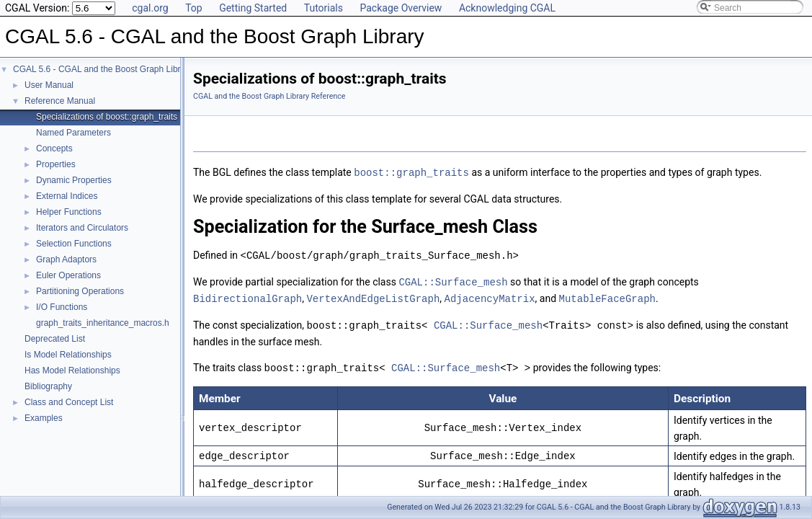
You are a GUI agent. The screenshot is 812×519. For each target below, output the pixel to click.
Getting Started (253, 8)
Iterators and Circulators (82, 228)
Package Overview (401, 8)
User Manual (49, 85)
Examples (44, 418)
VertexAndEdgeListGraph (373, 296)
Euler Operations (68, 275)
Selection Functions (74, 244)
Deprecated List (55, 339)
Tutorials (324, 8)
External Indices (67, 196)
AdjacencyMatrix (489, 296)
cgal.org (150, 8)
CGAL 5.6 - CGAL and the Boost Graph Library (103, 69)
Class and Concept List (69, 402)
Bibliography (48, 386)
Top (194, 8)
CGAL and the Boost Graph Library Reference (269, 96)
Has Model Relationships (72, 371)
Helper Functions (69, 212)
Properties (56, 164)
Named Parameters (73, 133)
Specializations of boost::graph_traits (107, 117)
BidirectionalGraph (247, 296)
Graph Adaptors (66, 259)
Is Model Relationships (68, 355)
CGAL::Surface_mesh (453, 280)
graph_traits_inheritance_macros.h (103, 323)
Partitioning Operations (80, 291)
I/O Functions (62, 307)
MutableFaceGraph (607, 296)
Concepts (54, 148)
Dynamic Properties (74, 180)
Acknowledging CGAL (507, 8)
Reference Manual (60, 101)
